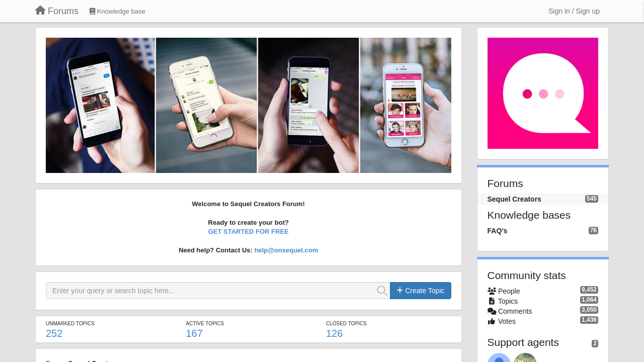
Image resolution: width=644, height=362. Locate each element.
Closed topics (346, 324)
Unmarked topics (70, 324)
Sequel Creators (514, 199)
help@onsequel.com (286, 250)
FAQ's (498, 231)
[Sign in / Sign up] (574, 11)
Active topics (205, 324)
